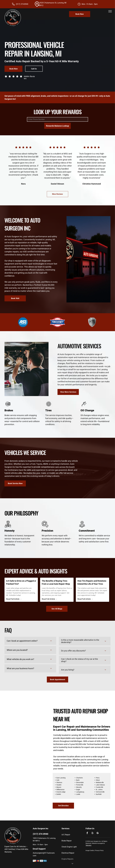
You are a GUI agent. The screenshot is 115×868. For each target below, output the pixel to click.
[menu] (110, 11)
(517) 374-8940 (22, 4)
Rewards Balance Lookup (57, 126)
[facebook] (87, 833)
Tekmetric (88, 845)
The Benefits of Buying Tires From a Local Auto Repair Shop (56, 582)
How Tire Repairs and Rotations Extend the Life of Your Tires (92, 582)
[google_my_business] (98, 833)
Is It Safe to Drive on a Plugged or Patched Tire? (21, 582)
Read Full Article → (14, 599)
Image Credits (90, 851)
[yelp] (92, 833)
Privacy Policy (99, 851)
